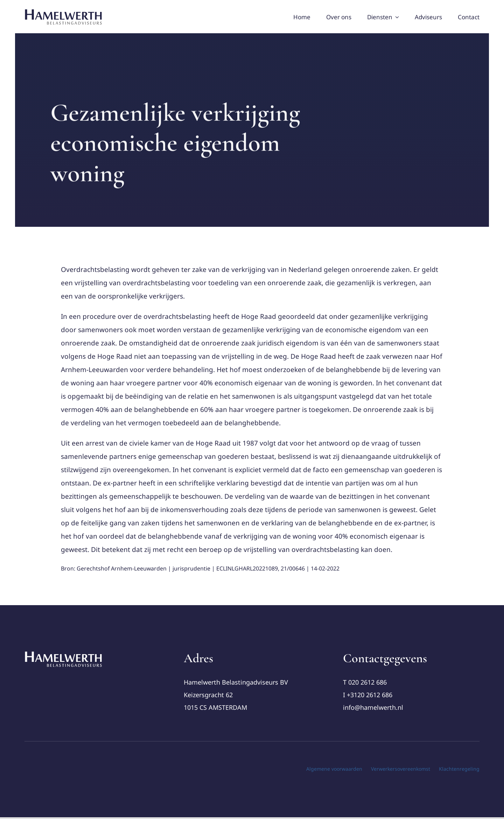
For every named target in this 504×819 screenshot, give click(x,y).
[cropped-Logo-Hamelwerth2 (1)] (64, 654)
